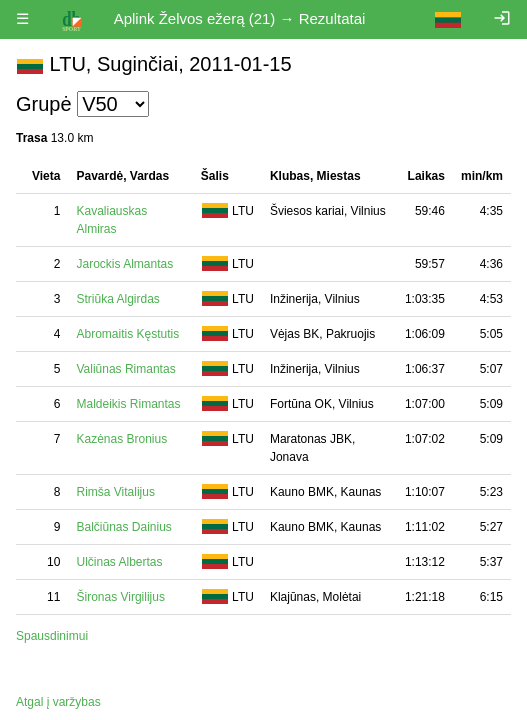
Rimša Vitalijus (115, 492)
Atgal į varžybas (58, 702)
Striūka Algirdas (117, 299)
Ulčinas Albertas (119, 562)
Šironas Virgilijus (120, 597)
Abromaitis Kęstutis (127, 334)
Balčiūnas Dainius (123, 527)
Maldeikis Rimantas (128, 404)
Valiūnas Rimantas (125, 369)
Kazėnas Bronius (121, 439)
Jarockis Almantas (124, 264)
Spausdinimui (52, 636)
